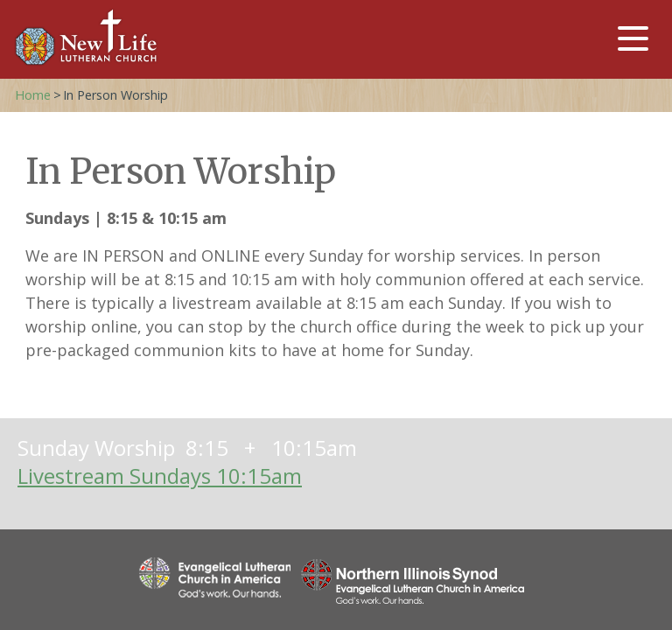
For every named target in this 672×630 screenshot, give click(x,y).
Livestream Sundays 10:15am (160, 476)
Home (33, 95)
